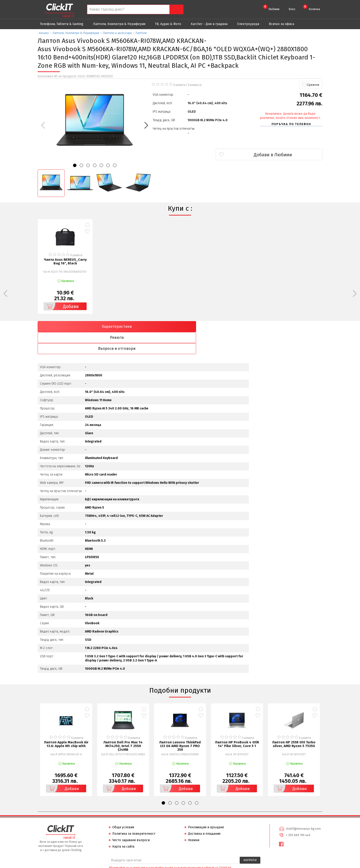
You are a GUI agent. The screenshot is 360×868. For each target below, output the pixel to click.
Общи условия (123, 806)
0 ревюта (179, 85)
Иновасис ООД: (156, 864)
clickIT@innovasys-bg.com (303, 807)
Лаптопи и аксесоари (117, 33)
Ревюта (144, 327)
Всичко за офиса (281, 24)
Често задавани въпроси (131, 819)
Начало (44, 33)
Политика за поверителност (134, 812)
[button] (146, 125)
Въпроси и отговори (216, 327)
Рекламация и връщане (206, 806)
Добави (61, 306)
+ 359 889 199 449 (298, 813)
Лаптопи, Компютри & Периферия (119, 24)
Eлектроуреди (248, 24)
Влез (292, 9)
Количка (311, 8)
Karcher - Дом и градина (209, 24)
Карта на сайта (123, 825)
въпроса (195, 85)
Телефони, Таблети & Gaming (62, 24)
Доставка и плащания (204, 812)
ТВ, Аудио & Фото (168, 24)
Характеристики (72, 327)
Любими (271, 8)
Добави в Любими (295, 155)
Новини (194, 819)
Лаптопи (141, 33)
